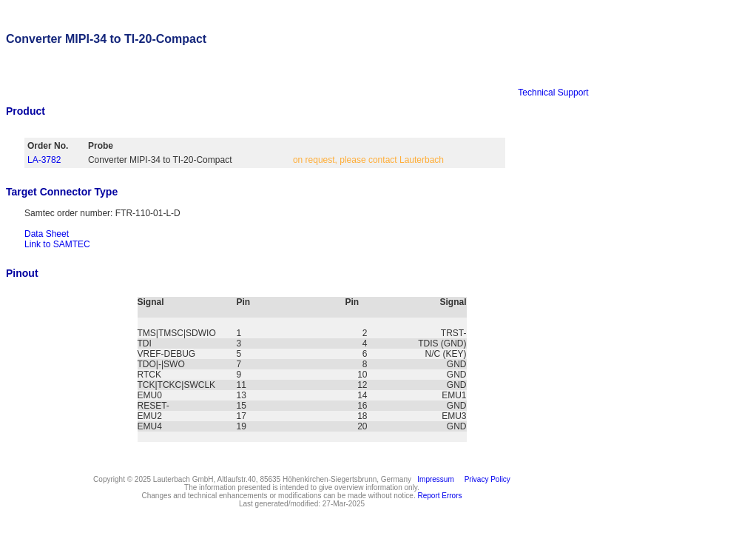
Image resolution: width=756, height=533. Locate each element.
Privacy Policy (485, 479)
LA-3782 (44, 160)
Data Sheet (47, 234)
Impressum (434, 479)
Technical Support (553, 93)
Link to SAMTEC (57, 244)
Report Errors (440, 496)
